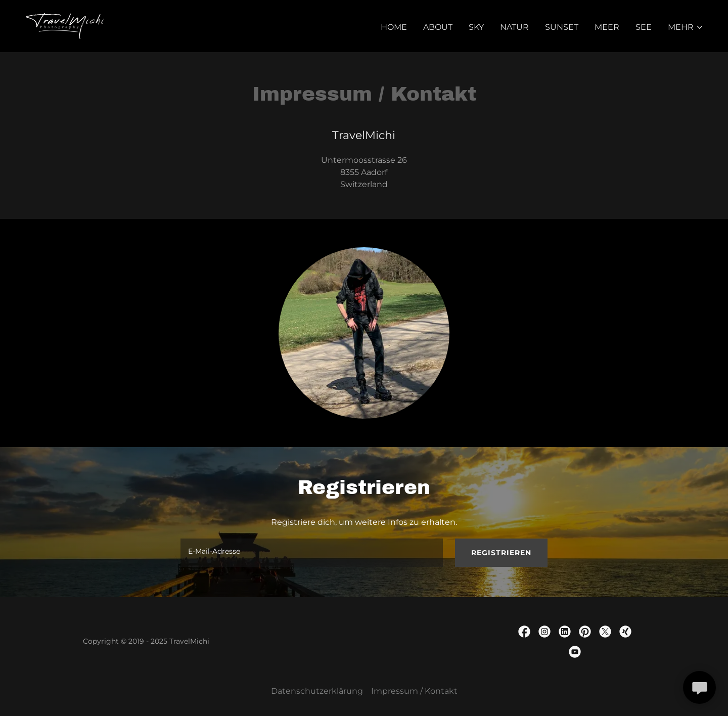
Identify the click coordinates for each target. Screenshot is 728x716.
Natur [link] (514, 27)
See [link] (644, 27)
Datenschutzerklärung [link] (317, 691)
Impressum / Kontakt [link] (414, 691)
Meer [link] (607, 27)
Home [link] (394, 27)
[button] (686, 27)
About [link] (438, 27)
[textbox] (311, 553)
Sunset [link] (562, 27)
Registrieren (501, 553)
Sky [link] (476, 27)
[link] (65, 26)
